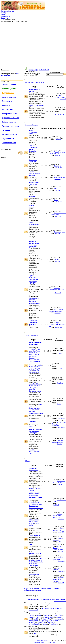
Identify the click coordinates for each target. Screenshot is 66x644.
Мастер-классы (34, 372)
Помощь (3, 13)
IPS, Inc (53, 642)
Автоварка (61, 561)
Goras (59, 404)
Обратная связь (8, 139)
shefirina (38, 349)
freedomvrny (55, 624)
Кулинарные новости (10, 118)
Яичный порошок (59, 177)
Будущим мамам (34, 502)
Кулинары (6, 105)
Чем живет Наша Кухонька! (34, 303)
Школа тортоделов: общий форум (35, 343)
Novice (38, 351)
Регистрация (6, 75)
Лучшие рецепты (9, 97)
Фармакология (33, 495)
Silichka (60, 444)
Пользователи (5, 16)
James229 (61, 532)
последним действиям (49, 608)
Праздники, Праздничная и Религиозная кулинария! (34, 244)
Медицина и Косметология (33, 469)
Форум (37, 642)
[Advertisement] (33, 46)
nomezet (39, 617)
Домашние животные (36, 508)
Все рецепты (7, 101)
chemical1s (61, 571)
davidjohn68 (58, 167)
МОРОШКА (33, 356)
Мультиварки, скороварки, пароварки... (34, 281)
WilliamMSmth (49, 617)
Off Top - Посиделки (36, 553)
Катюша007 (58, 140)
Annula (37, 354)
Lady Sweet (61, 419)
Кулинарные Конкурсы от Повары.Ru (33, 322)
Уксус (56, 188)
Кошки (36, 520)
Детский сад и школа (35, 504)
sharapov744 (47, 619)
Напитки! (32, 196)
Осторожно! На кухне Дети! (34, 183)
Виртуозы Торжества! (32, 276)
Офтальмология (34, 494)
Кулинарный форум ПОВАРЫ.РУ (38, 70)
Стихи (36, 562)
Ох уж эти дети (34, 506)
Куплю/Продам (34, 574)
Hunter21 (60, 354)
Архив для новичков (36, 413)
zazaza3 (60, 551)
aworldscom (55, 621)
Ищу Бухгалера (56, 569)
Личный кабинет (9, 143)
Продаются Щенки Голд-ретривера (58, 579)
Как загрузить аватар (60, 96)
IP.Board (42, 642)
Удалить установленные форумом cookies (37, 588)
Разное (37, 523)
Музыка (36, 563)
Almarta (50, 622)
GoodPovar (58, 202)
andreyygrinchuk (34, 621)
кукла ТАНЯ (58, 616)
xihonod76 (58, 293)
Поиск (3, 14)
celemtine (61, 519)
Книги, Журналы (35, 536)
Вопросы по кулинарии (33, 161)
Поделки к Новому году (58, 529)
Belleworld (41, 622)
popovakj (45, 621)
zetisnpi (60, 368)
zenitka (31, 353)
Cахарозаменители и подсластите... (58, 214)
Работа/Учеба (33, 565)
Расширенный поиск (10, 126)
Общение (28, 461)
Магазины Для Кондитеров (58, 441)
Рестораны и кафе (9, 114)
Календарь (4, 18)
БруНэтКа (47, 616)
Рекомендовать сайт (10, 134)
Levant (31, 617)
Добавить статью (9, 122)
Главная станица (9, 84)
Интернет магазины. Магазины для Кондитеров (36, 431)
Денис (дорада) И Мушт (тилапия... (57, 153)
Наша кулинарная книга (33, 132)
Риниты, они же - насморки (59, 482)
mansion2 (63, 99)
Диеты (31, 222)
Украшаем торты (35, 361)
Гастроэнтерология (35, 492)
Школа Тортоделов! (31, 335)
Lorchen (31, 172)
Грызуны (31, 523)
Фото (30, 544)
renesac (45, 624)
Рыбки (36, 521)
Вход (18, 74)
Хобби (31, 525)
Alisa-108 (32, 146)
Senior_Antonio (58, 619)
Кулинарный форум (31, 125)
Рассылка (6, 130)
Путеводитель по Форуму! (34, 90)
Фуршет (56, 259)
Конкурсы (32, 421)
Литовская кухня (59, 232)
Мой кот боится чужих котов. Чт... (58, 515)
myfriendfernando (34, 624)
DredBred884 (57, 505)
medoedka (32, 351)
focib (35, 633)
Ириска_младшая (34, 360)
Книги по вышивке (58, 539)
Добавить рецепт (9, 89)
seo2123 (57, 190)
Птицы (31, 521)
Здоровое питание (32, 206)
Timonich (31, 358)
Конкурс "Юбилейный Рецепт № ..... (57, 324)
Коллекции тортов (35, 391)
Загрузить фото (8, 93)
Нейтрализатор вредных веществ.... (56, 310)
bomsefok (32, 622)
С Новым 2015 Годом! (58, 558)
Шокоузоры (58, 166)
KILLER (31, 616)
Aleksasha (32, 349)
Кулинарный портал (7, 11)
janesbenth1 (58, 328)
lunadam (60, 383)
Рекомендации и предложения (35, 82)
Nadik (35, 353)
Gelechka (31, 354)
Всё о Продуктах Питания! (34, 175)
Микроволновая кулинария (34, 299)
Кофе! (56, 200)
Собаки (31, 520)
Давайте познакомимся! (37, 105)
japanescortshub (59, 115)
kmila (39, 616)
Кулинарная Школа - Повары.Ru (33, 149)
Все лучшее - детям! (35, 497)
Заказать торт (7, 109)
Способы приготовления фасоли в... (57, 290)
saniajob (37, 619)
